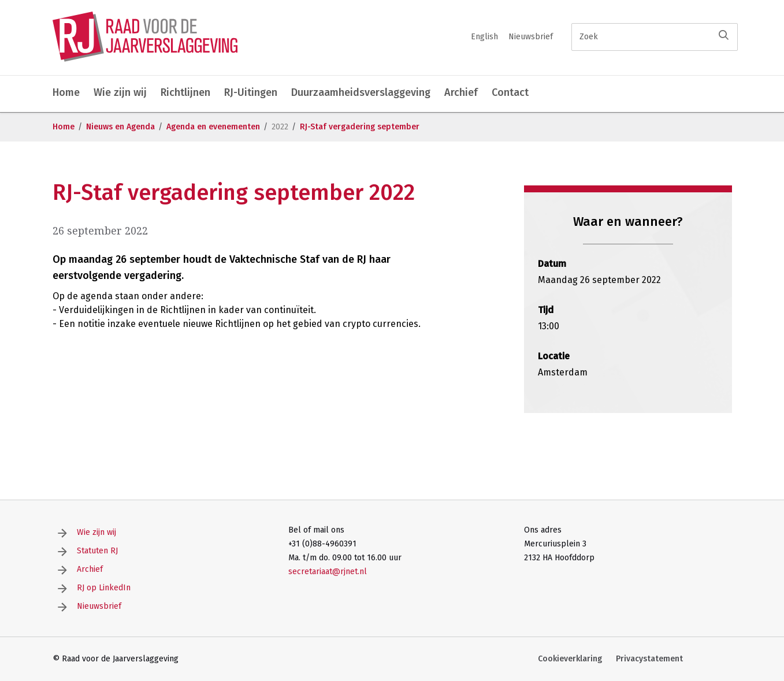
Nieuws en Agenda (120, 127)
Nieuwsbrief (531, 37)
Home (66, 92)
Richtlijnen (185, 92)
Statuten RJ (97, 551)
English (484, 37)
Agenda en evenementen (213, 127)
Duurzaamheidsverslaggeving (361, 92)
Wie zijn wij (120, 92)
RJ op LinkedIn (104, 588)
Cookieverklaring (570, 659)
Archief (461, 92)
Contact (510, 92)
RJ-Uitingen (251, 92)
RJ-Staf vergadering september (360, 127)
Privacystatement (649, 659)
